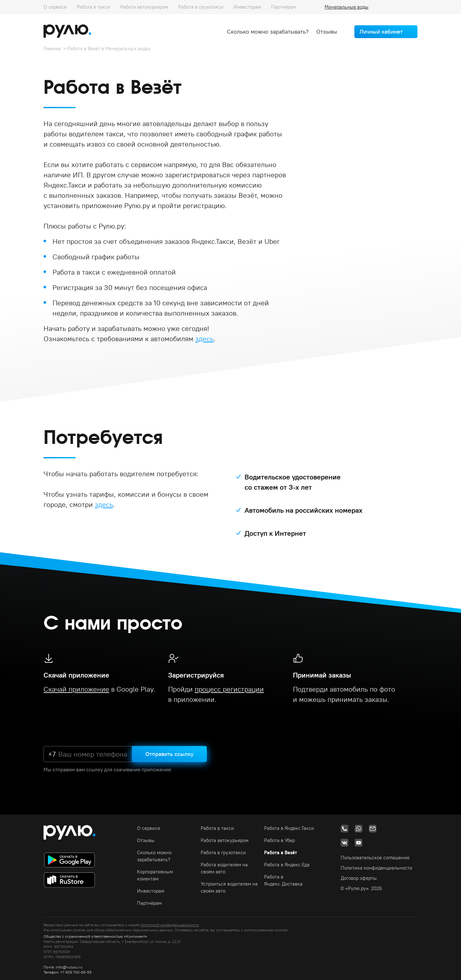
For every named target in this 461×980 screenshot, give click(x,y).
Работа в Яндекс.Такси (289, 828)
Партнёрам (283, 7)
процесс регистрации (229, 689)
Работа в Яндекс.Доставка (283, 880)
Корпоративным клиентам (155, 875)
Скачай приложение (76, 689)
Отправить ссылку (169, 754)
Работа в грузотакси (201, 7)
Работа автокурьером (144, 7)
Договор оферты (359, 878)
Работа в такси (93, 7)
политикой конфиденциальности (170, 925)
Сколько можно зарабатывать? (268, 32)
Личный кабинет (381, 32)
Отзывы (327, 32)
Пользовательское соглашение (375, 858)
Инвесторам (247, 7)
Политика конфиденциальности (376, 868)
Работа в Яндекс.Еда (287, 865)
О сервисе (55, 7)
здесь (204, 339)
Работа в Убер (279, 840)
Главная (52, 48)
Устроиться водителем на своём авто (229, 887)
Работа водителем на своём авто (224, 868)
